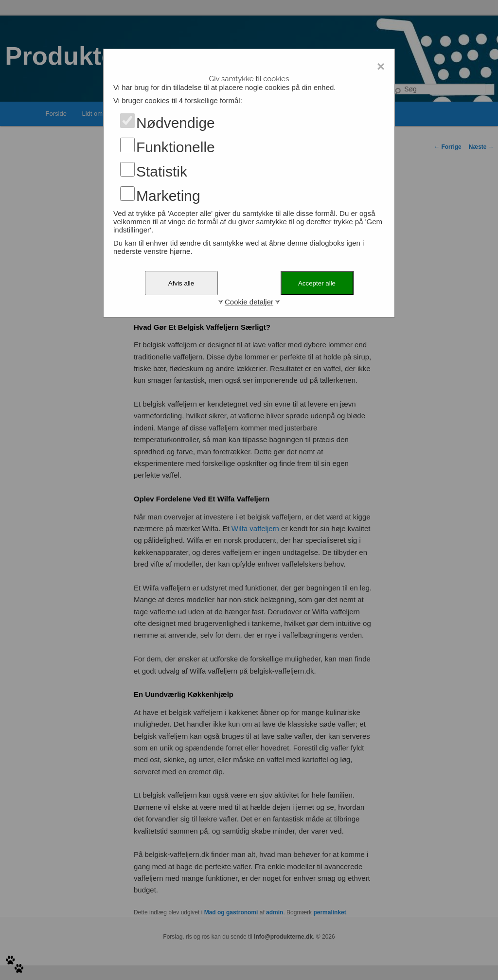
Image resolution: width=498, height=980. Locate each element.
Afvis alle (181, 283)
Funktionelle (176, 147)
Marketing (168, 196)
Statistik (162, 171)
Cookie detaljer (249, 302)
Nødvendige (176, 123)
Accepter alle (317, 283)
